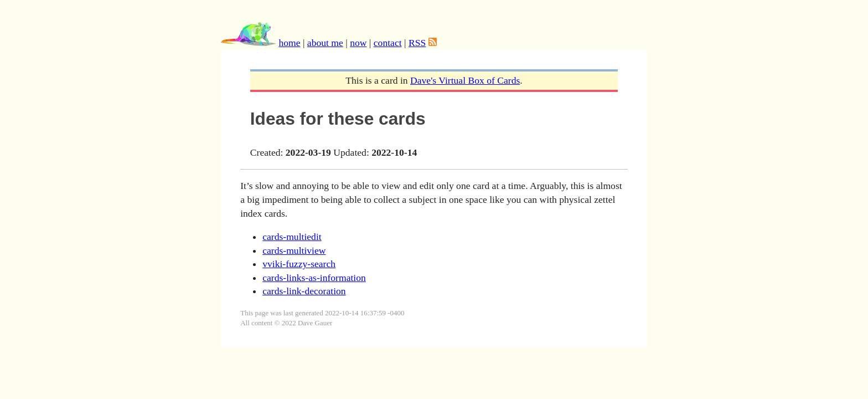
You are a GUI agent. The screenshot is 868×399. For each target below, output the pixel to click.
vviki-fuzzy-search (299, 264)
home (289, 43)
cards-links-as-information (314, 278)
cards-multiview (294, 250)
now (358, 43)
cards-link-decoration (304, 291)
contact (388, 43)
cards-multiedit (292, 237)
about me (325, 43)
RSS (417, 43)
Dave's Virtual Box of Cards (465, 80)
